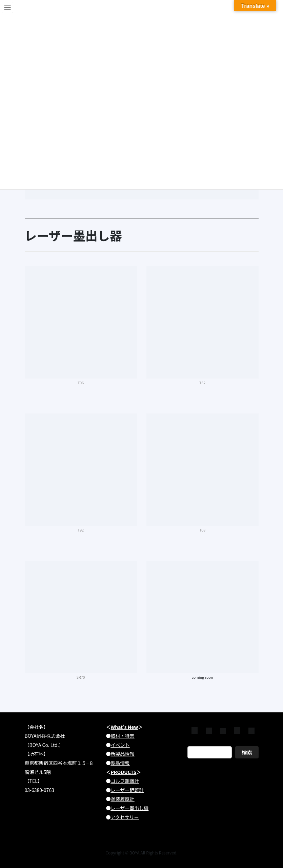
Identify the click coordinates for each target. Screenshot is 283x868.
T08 (202, 530)
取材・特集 (123, 736)
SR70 (81, 677)
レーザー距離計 (127, 790)
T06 (81, 383)
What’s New (125, 727)
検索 (247, 752)
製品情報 (120, 763)
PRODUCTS (124, 772)
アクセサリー (125, 817)
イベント (120, 745)
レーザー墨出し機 (130, 808)
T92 (81, 530)
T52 (202, 383)
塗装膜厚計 (123, 799)
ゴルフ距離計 (125, 781)
